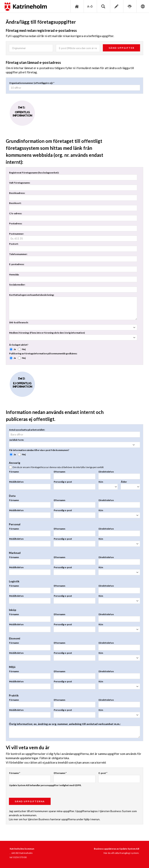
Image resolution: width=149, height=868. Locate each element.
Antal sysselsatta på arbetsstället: (27, 430)
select (134, 327)
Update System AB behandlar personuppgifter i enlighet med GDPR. (45, 785)
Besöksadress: (17, 193)
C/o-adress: (16, 213)
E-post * (103, 773)
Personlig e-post (63, 482)
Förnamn (14, 472)
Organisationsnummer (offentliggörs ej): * (32, 83)
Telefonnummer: (18, 254)
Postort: (14, 244)
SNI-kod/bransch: (19, 322)
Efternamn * (60, 773)
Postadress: (16, 223)
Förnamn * (15, 773)
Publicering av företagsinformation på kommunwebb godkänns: (43, 353)
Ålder (124, 482)
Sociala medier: (17, 285)
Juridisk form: (16, 440)
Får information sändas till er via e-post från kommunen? (39, 450)
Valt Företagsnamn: (20, 183)
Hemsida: (14, 274)
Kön (101, 482)
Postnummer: (16, 234)
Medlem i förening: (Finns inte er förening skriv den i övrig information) (47, 333)
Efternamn (59, 472)
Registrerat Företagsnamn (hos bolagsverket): (34, 173)
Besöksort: (15, 203)
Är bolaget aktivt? (19, 345)
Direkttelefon (106, 472)
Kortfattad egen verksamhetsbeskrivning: (32, 295)
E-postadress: (17, 264)
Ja (15, 349)
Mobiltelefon (16, 482)
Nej (24, 349)
